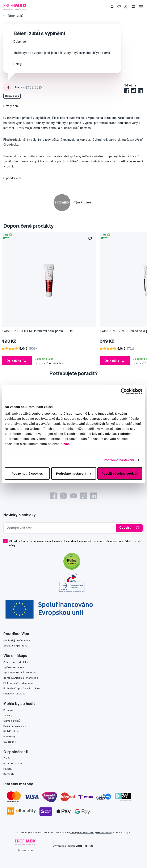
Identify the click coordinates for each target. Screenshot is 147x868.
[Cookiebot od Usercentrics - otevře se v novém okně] (124, 392)
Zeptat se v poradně (15, 646)
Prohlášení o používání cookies (22, 688)
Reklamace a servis (14, 726)
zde (66, 444)
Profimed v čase (13, 763)
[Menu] (141, 7)
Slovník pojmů (12, 721)
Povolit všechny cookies (120, 473)
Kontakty (9, 774)
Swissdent (9, 742)
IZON (79, 846)
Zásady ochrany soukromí (82, 832)
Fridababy (9, 736)
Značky (8, 715)
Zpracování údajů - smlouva (20, 672)
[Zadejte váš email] (61, 528)
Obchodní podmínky (16, 662)
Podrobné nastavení (119, 460)
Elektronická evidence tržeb (20, 683)
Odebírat (129, 528)
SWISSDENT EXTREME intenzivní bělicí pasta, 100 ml (37, 331)
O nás (7, 758)
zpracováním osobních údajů (114, 541)
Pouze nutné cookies (27, 473)
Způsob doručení (14, 667)
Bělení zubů (13, 16)
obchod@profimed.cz (17, 640)
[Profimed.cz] (15, 7)
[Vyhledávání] (112, 7)
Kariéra (7, 769)
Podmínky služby (104, 832)
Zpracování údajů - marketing (21, 678)
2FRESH (89, 846)
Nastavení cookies (14, 693)
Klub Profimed (12, 731)
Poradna (8, 710)
